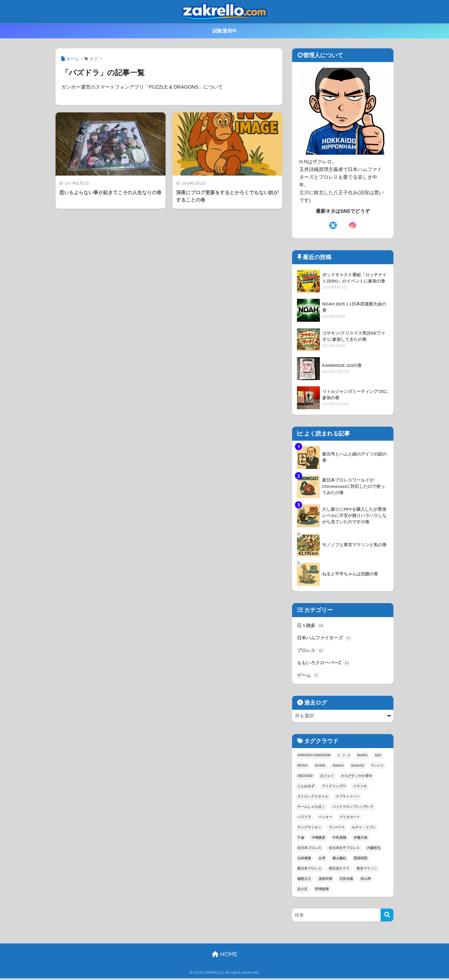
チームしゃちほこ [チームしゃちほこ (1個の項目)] (311, 808)
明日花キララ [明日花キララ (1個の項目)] (339, 870)
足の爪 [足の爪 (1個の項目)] (302, 891)
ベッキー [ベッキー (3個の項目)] (325, 819)
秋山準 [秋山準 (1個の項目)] (366, 880)
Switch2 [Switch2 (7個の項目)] (358, 767)
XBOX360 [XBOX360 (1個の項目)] (305, 778)
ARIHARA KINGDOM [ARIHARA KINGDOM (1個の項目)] (314, 757)
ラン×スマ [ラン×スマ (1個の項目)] (337, 829)
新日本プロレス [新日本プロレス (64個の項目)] (309, 870)
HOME (225, 956)
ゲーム (309, 677)
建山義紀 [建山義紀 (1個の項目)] (339, 860)
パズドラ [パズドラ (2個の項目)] (304, 819)
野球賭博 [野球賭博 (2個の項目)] (322, 891)
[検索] (387, 917)
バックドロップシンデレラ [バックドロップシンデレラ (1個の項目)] (353, 808)
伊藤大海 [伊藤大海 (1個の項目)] (361, 839)
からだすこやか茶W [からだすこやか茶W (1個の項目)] (356, 778)
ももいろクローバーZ (325, 664)
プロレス (311, 651)
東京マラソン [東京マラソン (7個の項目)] (367, 870)
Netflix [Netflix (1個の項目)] (362, 757)
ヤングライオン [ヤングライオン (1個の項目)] (309, 829)
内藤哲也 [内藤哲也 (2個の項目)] (374, 850)
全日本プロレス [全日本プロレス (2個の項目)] (309, 850)
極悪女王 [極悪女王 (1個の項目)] (304, 880)
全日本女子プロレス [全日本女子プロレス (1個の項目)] (344, 850)
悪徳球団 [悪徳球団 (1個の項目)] (361, 860)
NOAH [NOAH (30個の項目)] (302, 767)
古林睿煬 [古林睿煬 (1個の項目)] (304, 860)
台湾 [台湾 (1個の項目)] (322, 860)
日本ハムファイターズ (326, 639)
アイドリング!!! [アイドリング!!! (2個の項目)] (334, 788)
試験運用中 (225, 31)
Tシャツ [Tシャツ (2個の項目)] (378, 767)
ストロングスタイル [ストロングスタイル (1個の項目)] (313, 798)
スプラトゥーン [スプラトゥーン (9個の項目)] (348, 798)
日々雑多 (311, 626)
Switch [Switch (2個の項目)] (338, 767)
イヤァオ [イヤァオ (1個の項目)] (360, 788)
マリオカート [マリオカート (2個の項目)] (350, 819)
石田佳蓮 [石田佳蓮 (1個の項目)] (346, 880)
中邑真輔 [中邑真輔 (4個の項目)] (339, 839)
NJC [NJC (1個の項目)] (378, 757)
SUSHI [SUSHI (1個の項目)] (320, 767)
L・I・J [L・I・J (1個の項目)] (344, 757)
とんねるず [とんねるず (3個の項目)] (306, 788)
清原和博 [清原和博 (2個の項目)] (325, 880)
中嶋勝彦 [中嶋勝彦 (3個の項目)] (318, 839)
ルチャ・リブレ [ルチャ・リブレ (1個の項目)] (364, 829)
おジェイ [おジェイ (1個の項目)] (327, 778)
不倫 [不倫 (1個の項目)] (301, 839)
